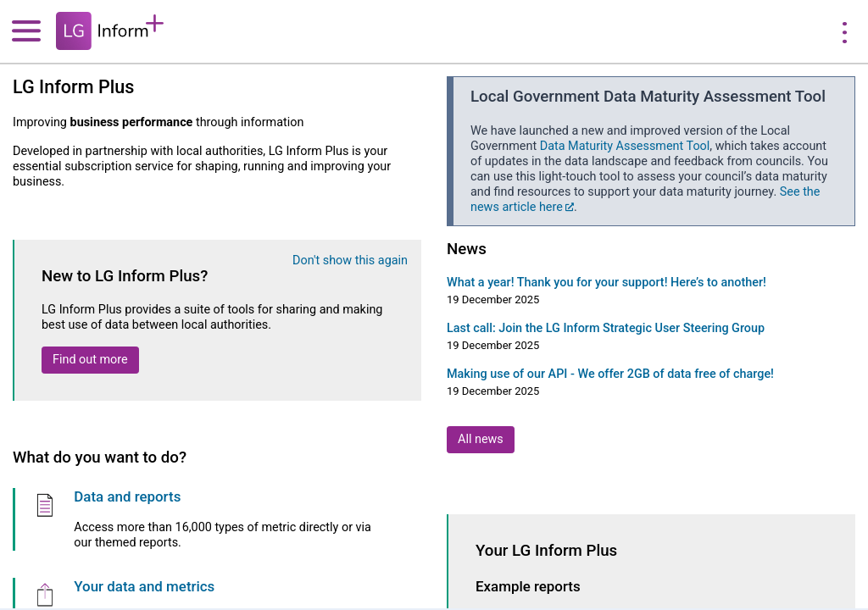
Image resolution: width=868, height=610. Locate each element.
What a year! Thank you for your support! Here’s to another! (606, 283)
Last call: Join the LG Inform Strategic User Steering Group (606, 328)
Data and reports (127, 496)
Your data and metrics (144, 586)
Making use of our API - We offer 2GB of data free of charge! (610, 374)
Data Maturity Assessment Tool (625, 146)
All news (481, 439)
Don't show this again (350, 261)
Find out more (90, 360)
